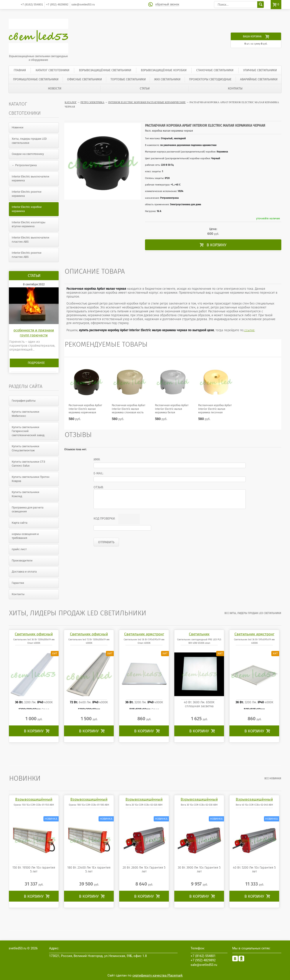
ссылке (249, 330)
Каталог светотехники (52, 70)
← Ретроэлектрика (24, 165)
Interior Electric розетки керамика (27, 194)
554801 (32, 4)
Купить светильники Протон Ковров (31, 479)
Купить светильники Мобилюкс (26, 414)
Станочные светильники (215, 70)
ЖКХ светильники (167, 79)
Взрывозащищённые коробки (164, 70)
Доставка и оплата (24, 572)
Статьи (145, 89)
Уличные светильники (260, 70)
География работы (24, 401)
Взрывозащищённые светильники (105, 70)
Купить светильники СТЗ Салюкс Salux (28, 464)
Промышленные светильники (36, 79)
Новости (55, 89)
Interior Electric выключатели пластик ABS (30, 240)
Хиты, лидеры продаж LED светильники (29, 141)
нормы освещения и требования (25, 536)
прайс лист (19, 549)
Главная (20, 70)
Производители (22, 560)
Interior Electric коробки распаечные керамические (147, 102)
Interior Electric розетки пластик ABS (27, 255)
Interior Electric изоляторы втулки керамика (29, 224)
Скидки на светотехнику (28, 154)
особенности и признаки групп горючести (34, 333)
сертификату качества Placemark (158, 975)
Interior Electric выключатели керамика (30, 179)
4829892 (57, 4)
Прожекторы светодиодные (210, 79)
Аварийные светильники (259, 79)
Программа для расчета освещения (28, 510)
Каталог (71, 102)
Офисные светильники (84, 79)
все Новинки (273, 778)
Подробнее (36, 363)
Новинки (18, 127)
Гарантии (18, 583)
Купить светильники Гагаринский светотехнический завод (28, 431)
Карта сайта (20, 523)
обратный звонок (167, 4)
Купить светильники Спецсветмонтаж (26, 448)
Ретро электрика (92, 102)
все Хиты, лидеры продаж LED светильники (253, 613)
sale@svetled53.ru (83, 4)
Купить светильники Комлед (26, 494)
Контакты (235, 89)
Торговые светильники (128, 79)
